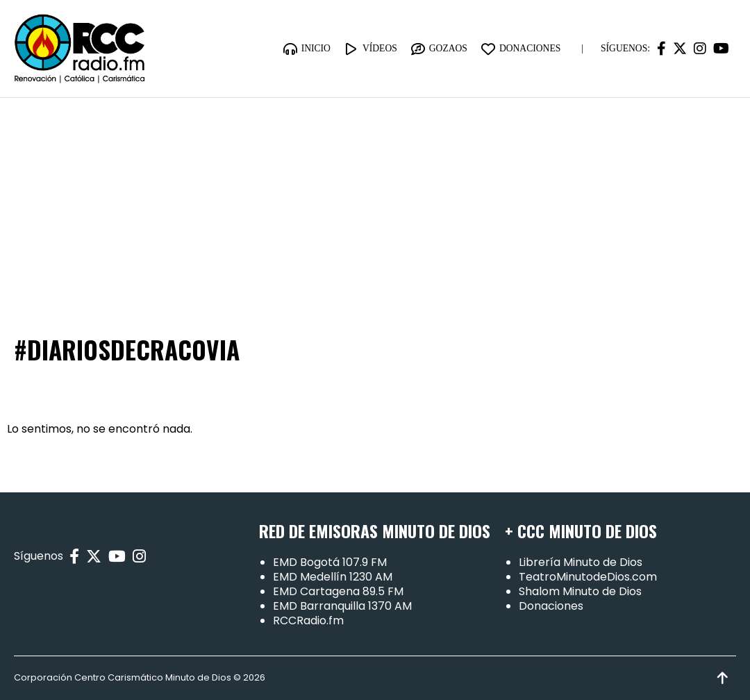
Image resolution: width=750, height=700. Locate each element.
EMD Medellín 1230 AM (333, 577)
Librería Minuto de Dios (581, 562)
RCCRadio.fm (308, 620)
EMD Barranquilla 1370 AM (342, 606)
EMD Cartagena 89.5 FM (338, 591)
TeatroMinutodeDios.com (588, 577)
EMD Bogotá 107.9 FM (330, 562)
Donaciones (551, 606)
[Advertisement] (375, 202)
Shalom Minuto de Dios (580, 591)
